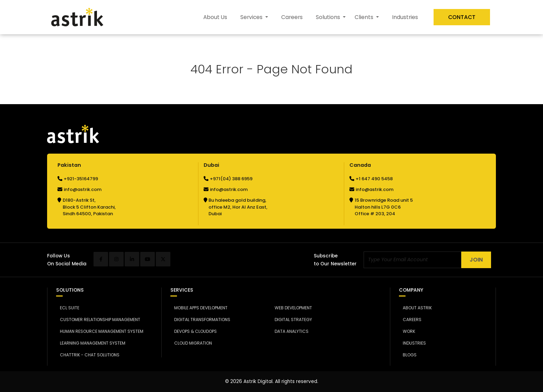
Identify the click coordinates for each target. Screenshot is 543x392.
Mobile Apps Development (199, 308)
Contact (462, 17)
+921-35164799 (81, 179)
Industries (405, 17)
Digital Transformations (200, 320)
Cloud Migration (191, 343)
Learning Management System (91, 343)
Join (476, 260)
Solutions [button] (329, 17)
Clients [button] (365, 17)
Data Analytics (290, 331)
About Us (215, 17)
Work (407, 331)
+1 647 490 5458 (374, 179)
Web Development (292, 308)
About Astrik (415, 308)
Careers (292, 17)
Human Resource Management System (100, 331)
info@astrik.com (83, 189)
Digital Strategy (292, 320)
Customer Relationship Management (98, 320)
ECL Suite (68, 308)
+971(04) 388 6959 (231, 179)
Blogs (408, 355)
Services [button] (252, 17)
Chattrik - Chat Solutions (88, 355)
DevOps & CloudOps (194, 331)
